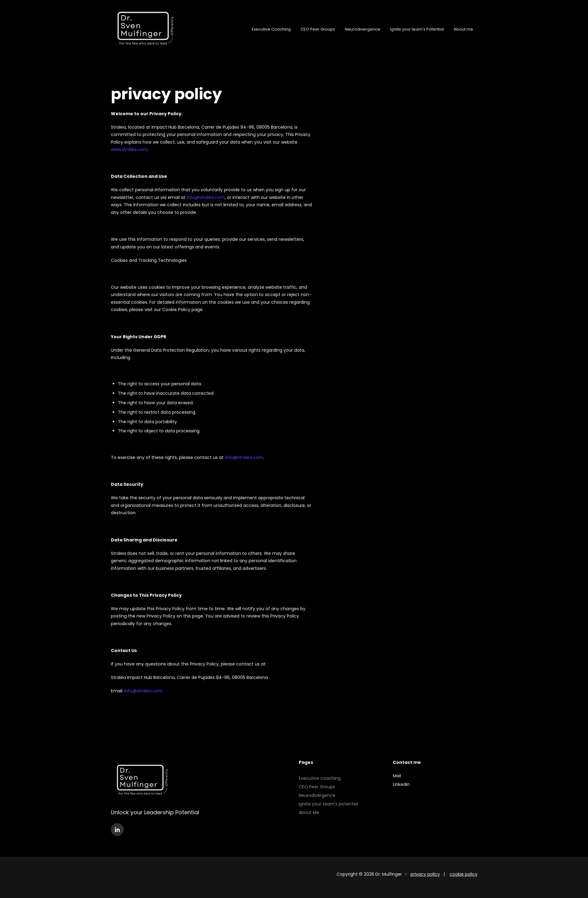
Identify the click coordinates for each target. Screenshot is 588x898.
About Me (309, 812)
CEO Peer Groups (318, 29)
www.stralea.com (129, 149)
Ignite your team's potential (328, 804)
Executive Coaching (271, 29)
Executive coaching (320, 778)
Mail (397, 776)
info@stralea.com (206, 197)
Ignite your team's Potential (417, 29)
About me (463, 29)
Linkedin (401, 784)
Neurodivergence (363, 29)
